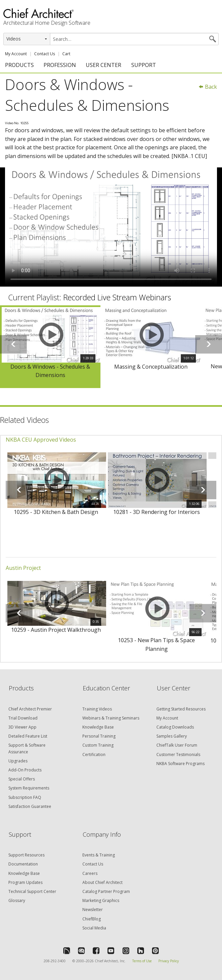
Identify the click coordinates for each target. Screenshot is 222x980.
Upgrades (18, 761)
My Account (16, 54)
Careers (90, 873)
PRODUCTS (19, 65)
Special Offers (22, 779)
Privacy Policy (169, 961)
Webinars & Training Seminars (111, 718)
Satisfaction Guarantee (30, 806)
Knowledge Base (98, 727)
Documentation (23, 864)
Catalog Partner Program (106, 891)
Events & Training (99, 855)
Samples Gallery (172, 736)
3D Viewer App (22, 727)
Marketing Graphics (101, 900)
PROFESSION (60, 65)
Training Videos (97, 709)
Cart (66, 54)
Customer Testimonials (178, 755)
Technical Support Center (32, 891)
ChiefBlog (92, 919)
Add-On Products (25, 770)
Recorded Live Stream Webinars (117, 297)
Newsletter (93, 910)
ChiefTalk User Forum (177, 745)
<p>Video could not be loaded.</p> (111, 227)
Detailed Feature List (28, 736)
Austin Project (23, 568)
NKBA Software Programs (180, 764)
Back (208, 87)
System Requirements (29, 788)
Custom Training (98, 745)
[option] (50, 347)
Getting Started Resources (181, 709)
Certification (94, 755)
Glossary (17, 900)
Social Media (94, 928)
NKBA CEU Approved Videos (41, 440)
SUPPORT (144, 65)
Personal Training (99, 736)
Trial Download (23, 718)
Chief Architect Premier (30, 709)
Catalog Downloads (175, 727)
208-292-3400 (55, 961)
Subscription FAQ (25, 797)
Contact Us (45, 54)
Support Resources (26, 855)
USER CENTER (103, 65)
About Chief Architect (102, 882)
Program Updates (25, 882)
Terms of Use (142, 961)
